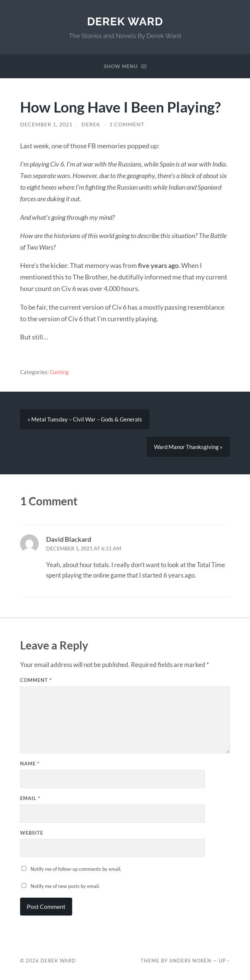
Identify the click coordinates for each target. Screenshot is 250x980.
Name (30, 764)
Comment (36, 680)
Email (30, 798)
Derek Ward (125, 21)
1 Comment (127, 124)
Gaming (59, 372)
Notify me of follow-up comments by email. (76, 869)
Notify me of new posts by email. (65, 886)
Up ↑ (224, 961)
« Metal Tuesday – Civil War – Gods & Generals (85, 419)
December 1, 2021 (46, 124)
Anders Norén (190, 961)
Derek (91, 124)
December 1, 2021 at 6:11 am (84, 549)
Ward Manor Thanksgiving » (188, 447)
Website (32, 833)
